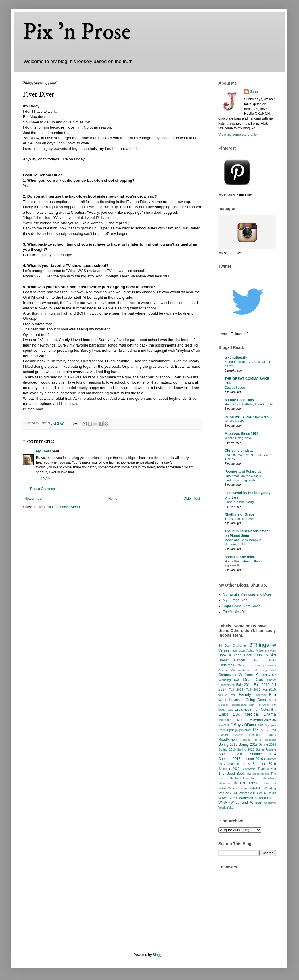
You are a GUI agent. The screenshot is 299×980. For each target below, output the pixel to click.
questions (254, 735)
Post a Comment (43, 489)
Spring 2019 (227, 749)
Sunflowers (249, 769)
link (274, 709)
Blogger (159, 955)
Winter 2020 (228, 798)
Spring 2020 (246, 749)
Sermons (271, 740)
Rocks (258, 740)
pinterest (245, 730)
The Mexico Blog (236, 612)
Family (245, 694)
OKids (259, 725)
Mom (241, 720)
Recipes (245, 740)
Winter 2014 (228, 793)
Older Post (192, 499)
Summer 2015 (229, 759)
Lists (236, 715)
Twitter (223, 788)
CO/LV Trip (243, 665)
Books (270, 655)
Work (222, 807)
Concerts (271, 665)
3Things (259, 645)
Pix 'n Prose (77, 32)
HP (274, 705)
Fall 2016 (262, 685)
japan (222, 709)
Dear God (253, 680)
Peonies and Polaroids (243, 472)
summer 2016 (252, 759)
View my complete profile (238, 135)
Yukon (231, 807)
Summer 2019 (264, 764)
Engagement (226, 685)
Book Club (253, 655)
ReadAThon (228, 740)
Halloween (263, 705)
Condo (223, 670)
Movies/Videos (263, 719)
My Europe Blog (235, 600)
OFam (249, 725)
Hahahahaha (239, 705)
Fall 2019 (253, 690)
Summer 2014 (263, 754)
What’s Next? (234, 421)
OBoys (237, 725)
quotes (271, 735)
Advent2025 (238, 651)
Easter (272, 680)
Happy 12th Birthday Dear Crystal (249, 404)
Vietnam (234, 788)
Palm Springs (228, 730)
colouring (258, 665)
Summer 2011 (232, 754)
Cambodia (270, 660)
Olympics (270, 725)
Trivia (266, 783)
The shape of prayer (239, 519)
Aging (250, 650)
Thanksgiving (267, 769)
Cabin (254, 660)
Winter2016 (248, 798)
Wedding (270, 788)
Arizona (261, 650)
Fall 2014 (244, 685)
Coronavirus (228, 675)
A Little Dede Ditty (239, 400)
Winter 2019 (268, 793)
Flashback (260, 695)
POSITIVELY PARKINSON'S (247, 417)
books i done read (239, 557)
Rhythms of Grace (239, 514)
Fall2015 (269, 690)
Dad (237, 680)
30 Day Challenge (233, 646)
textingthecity (236, 357)
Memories (225, 720)
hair (252, 705)
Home (113, 499)
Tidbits (239, 783)
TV (274, 783)
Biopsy (272, 651)
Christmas (226, 665)
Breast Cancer (232, 660)
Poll (273, 730)
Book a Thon (230, 655)
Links (223, 714)
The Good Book (232, 774)
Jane (254, 92)
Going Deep (256, 700)
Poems (265, 730)
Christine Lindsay (239, 451)
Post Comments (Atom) (62, 507)
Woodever (270, 803)
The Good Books (258, 774)
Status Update (266, 749)
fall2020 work (227, 695)
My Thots (44, 451)
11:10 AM (43, 479)
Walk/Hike (255, 788)
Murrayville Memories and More (247, 594)
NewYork (224, 725)
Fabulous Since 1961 (242, 434)
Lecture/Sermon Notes (252, 709)
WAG (244, 788)
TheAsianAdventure (243, 778)
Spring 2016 (228, 744)
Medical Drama (260, 714)
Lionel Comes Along (239, 502)
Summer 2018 (239, 764)
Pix (256, 730)
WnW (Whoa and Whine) (240, 803)
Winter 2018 (248, 793)
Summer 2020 (229, 769)
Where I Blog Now (238, 438)
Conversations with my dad (254, 670)
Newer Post (33, 499)
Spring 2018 (268, 744)
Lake (230, 710)
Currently (263, 675)
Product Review (230, 735)
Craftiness (247, 675)
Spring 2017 (248, 744)
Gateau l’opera (235, 388)
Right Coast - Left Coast (241, 606)
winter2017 (268, 798)
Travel (254, 783)
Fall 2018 (236, 690)
